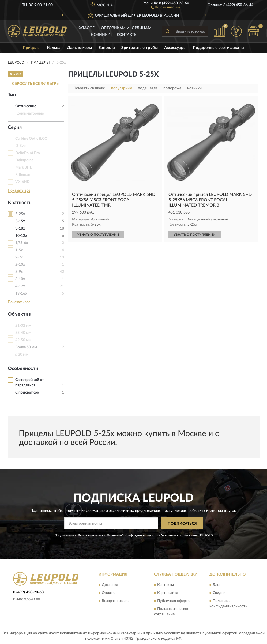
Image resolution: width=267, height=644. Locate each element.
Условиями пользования (179, 535)
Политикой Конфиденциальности (132, 535)
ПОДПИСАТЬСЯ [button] (182, 524)
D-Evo (20, 146)
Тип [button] (12, 95)
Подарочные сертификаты (219, 48)
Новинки (101, 35)
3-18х (20, 228)
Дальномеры (79, 48)
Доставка (110, 585)
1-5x (19, 250)
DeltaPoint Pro (28, 153)
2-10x (20, 265)
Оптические (26, 106)
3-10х (20, 279)
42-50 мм (23, 340)
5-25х (20, 214)
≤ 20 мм (22, 355)
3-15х (20, 221)
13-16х (21, 294)
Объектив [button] (19, 314)
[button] (166, 7)
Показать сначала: (89, 88)
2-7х (19, 257)
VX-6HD (22, 182)
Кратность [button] (20, 203)
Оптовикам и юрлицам (126, 28)
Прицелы (32, 48)
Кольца (54, 48)
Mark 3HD (24, 167)
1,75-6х (22, 243)
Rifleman (23, 175)
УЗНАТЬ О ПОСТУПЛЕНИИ (98, 235)
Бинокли (107, 48)
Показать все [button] (19, 190)
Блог (217, 585)
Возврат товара (115, 601)
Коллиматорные (29, 113)
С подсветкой (27, 393)
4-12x (20, 286)
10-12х (21, 236)
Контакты (127, 35)
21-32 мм (23, 326)
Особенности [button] (23, 369)
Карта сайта (168, 593)
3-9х (19, 272)
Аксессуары (175, 48)
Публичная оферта (173, 601)
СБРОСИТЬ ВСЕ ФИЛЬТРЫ (36, 84)
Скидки (219, 593)
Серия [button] (15, 128)
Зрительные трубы (140, 48)
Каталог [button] (86, 28)
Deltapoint (24, 160)
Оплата (108, 593)
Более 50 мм (26, 347)
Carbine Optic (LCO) (32, 139)
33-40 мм (23, 333)
